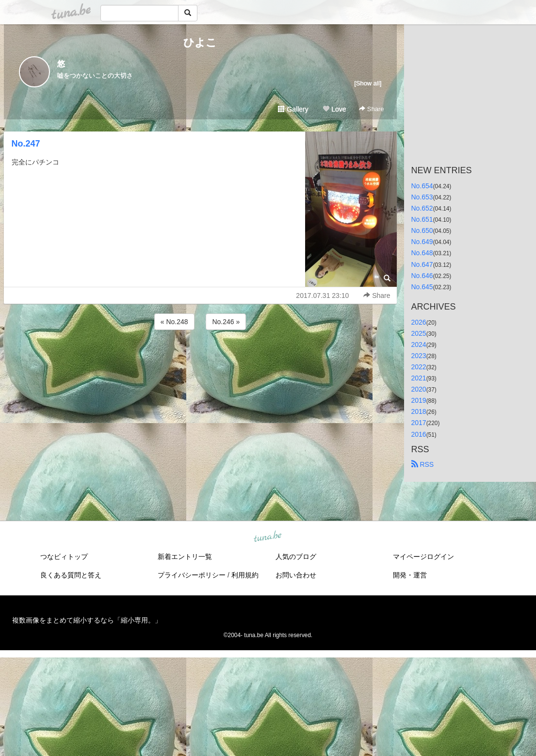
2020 (419, 389)
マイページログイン (423, 557)
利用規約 (245, 575)
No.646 (422, 276)
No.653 (422, 197)
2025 (419, 333)
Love (334, 109)
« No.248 (174, 322)
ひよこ (200, 42)
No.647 (422, 264)
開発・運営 (410, 575)
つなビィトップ (64, 557)
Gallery (293, 109)
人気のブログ (296, 557)
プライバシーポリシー (192, 575)
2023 (419, 356)
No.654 (422, 186)
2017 (419, 423)
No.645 (422, 287)
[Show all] (368, 83)
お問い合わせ (296, 575)
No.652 (422, 208)
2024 (419, 345)
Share (371, 109)
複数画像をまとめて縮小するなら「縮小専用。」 (87, 620)
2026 (419, 322)
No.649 (422, 242)
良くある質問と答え (71, 575)
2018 (419, 411)
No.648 (422, 253)
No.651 (422, 219)
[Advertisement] (200, 358)
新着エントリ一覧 (185, 557)
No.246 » (226, 322)
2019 (419, 400)
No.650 (422, 230)
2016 (419, 434)
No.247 (26, 144)
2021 (419, 378)
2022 (419, 367)
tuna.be (268, 537)
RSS (423, 464)
